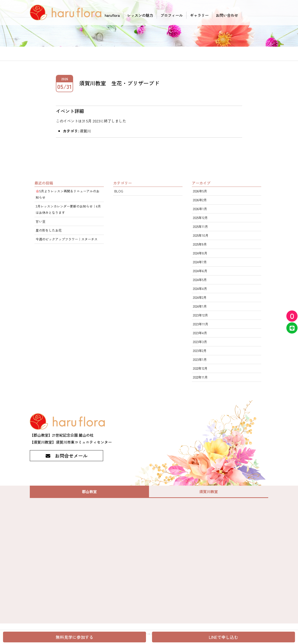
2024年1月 (200, 306)
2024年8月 (200, 253)
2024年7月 (200, 262)
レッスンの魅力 (140, 15)
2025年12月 (200, 218)
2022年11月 (200, 377)
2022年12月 (200, 368)
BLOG (119, 191)
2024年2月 (200, 297)
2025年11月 (200, 226)
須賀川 (85, 131)
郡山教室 (89, 491)
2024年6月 (200, 271)
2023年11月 (201, 324)
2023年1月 (200, 359)
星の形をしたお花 (49, 230)
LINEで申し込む (223, 637)
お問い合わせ (227, 15)
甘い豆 (41, 221)
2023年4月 (200, 333)
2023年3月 (200, 342)
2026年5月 (200, 191)
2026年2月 (200, 200)
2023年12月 (200, 315)
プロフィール (172, 15)
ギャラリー (199, 15)
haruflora (112, 15)
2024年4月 (200, 289)
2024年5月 (200, 280)
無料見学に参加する (74, 637)
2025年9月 (200, 244)
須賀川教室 (209, 491)
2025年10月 (201, 235)
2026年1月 (200, 209)
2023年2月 (200, 351)
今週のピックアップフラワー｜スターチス (67, 239)
